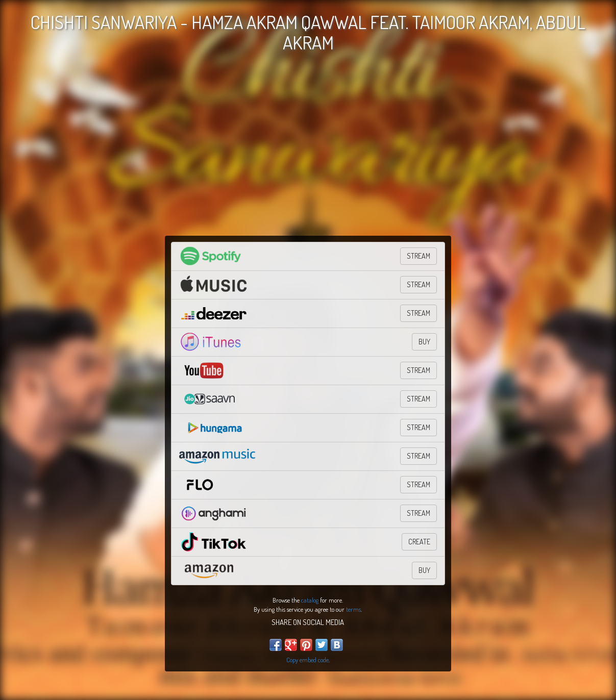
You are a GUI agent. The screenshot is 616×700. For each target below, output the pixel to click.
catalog (310, 600)
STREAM (418, 256)
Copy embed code (307, 660)
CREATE (419, 542)
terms (353, 609)
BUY (424, 342)
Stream (418, 399)
